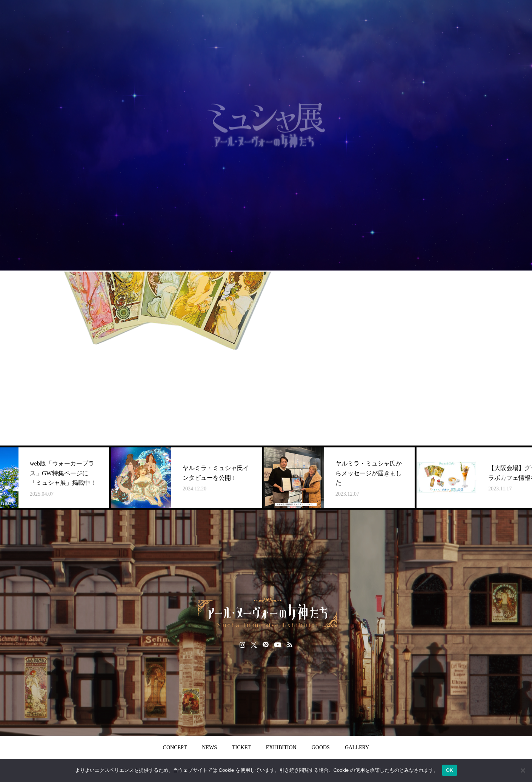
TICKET (241, 747)
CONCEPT (175, 747)
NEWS (209, 747)
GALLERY (357, 747)
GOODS (321, 747)
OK (450, 770)
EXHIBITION (281, 747)
